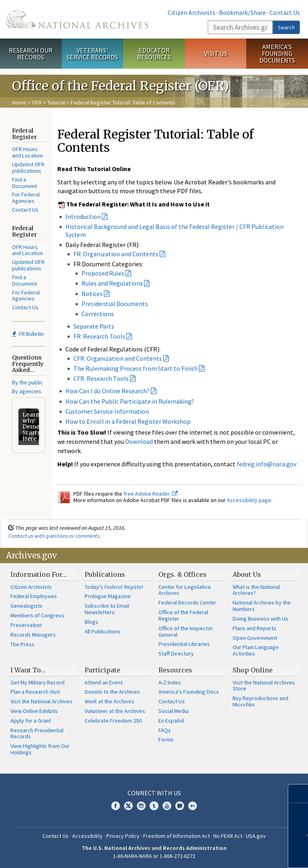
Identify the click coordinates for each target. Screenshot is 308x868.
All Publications (103, 631)
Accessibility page (249, 500)
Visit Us (216, 53)
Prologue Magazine (108, 596)
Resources (175, 670)
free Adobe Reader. (151, 494)
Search (286, 27)
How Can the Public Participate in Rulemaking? (130, 401)
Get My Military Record (37, 682)
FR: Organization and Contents (116, 254)
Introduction (83, 216)
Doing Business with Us (260, 619)
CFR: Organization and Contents (118, 358)
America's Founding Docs (189, 692)
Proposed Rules (103, 273)
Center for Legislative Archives (185, 590)
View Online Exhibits (34, 711)
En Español (171, 721)
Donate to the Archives (112, 692)
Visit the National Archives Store (264, 686)
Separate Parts (94, 326)
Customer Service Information (107, 411)
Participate (102, 670)
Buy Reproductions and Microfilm (260, 701)
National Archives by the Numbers (262, 606)
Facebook (115, 806)
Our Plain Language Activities (256, 650)
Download (139, 441)
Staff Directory (176, 654)
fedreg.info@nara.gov (266, 464)
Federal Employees (34, 596)
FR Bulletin (28, 334)
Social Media (173, 711)
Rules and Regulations (112, 283)
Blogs (91, 622)
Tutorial (56, 102)
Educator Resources (154, 54)
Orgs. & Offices (182, 574)
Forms (166, 739)
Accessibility (87, 836)
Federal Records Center (187, 602)
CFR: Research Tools (101, 378)
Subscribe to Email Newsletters (107, 609)
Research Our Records (31, 54)
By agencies (27, 391)
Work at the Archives (109, 701)
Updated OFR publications (28, 167)
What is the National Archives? (256, 590)
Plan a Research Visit (35, 692)
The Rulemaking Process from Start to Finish (136, 368)
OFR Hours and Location (27, 152)
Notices (92, 294)
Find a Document (24, 183)
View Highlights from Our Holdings (40, 749)
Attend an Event (104, 682)
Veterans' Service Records (92, 54)
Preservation (26, 625)
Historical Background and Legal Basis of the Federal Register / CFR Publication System (174, 230)
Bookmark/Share (242, 12)
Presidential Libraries (184, 644)
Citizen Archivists (191, 12)
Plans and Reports (254, 628)
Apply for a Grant (31, 721)
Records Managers (33, 635)
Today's (114, 587)
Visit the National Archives (42, 701)
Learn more (243, 854)
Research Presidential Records (37, 733)
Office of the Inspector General (186, 631)
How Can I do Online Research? (107, 391)
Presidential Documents (115, 304)
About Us (247, 574)
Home (19, 102)
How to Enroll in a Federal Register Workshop (128, 421)
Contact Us (285, 12)
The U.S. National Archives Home (77, 19)
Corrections (98, 314)
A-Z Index (169, 682)
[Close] (299, 793)
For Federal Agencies (26, 198)
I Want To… (28, 670)
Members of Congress (37, 615)
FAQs (165, 730)
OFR (37, 102)
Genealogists (26, 606)
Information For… (39, 574)
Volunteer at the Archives (115, 711)
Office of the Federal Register (183, 615)
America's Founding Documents (277, 53)
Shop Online (253, 670)
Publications (105, 574)
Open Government (255, 638)
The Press (22, 644)
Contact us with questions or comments (54, 536)
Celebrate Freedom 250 (113, 721)
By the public (27, 382)
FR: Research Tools (99, 336)
